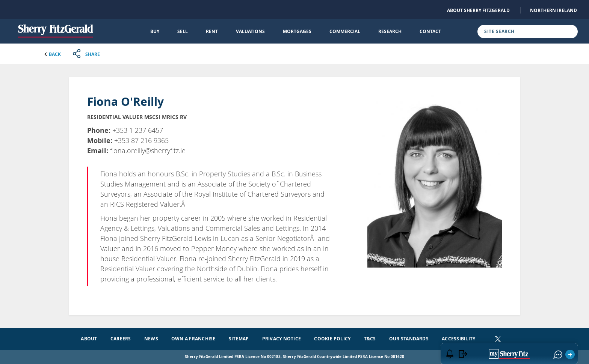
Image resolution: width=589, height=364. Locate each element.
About (89, 339)
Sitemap (239, 339)
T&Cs (370, 339)
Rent (212, 31)
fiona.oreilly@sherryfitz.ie (148, 150)
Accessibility (458, 339)
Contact (430, 31)
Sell (183, 31)
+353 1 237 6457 (138, 130)
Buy (155, 31)
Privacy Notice (282, 339)
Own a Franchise (193, 339)
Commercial (345, 31)
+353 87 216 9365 (141, 140)
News (151, 339)
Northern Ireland (554, 10)
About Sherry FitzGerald (478, 10)
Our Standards (409, 339)
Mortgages (297, 31)
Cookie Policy (332, 339)
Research (390, 31)
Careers (121, 339)
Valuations (250, 31)
